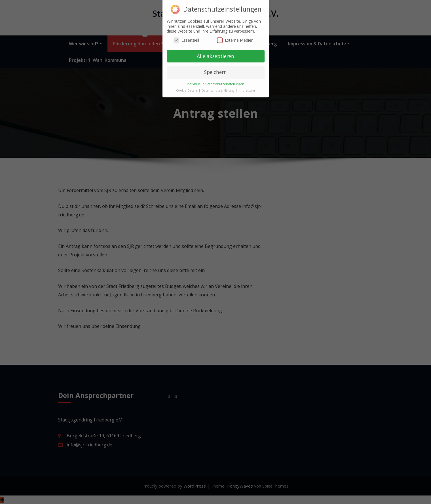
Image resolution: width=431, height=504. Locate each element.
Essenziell (186, 38)
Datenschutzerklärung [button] (218, 88)
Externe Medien (235, 38)
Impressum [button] (247, 88)
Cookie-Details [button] (187, 88)
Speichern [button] (216, 70)
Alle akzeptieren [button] (216, 54)
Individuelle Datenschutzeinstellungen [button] (216, 82)
